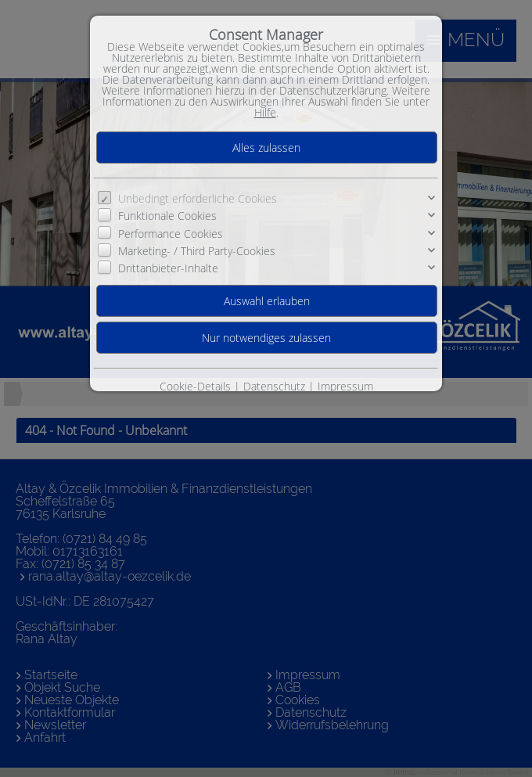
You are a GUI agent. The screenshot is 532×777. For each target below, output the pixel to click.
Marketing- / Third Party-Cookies (197, 251)
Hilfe (265, 112)
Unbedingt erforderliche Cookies (198, 198)
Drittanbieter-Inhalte (168, 268)
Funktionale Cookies (167, 216)
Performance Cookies (171, 234)
